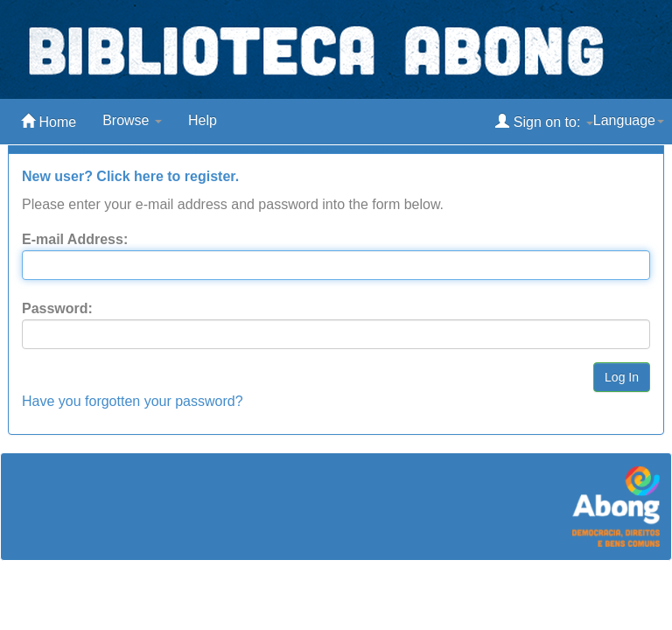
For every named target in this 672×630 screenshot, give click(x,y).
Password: (57, 308)
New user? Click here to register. (130, 176)
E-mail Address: (75, 239)
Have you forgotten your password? (133, 401)
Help (203, 120)
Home (49, 121)
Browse (132, 120)
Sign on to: (544, 121)
